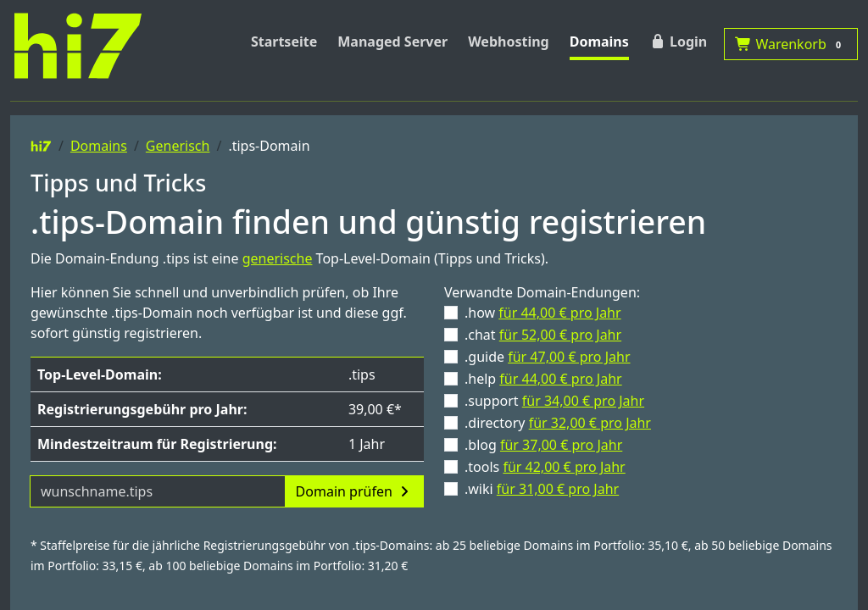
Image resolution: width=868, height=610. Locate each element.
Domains (599, 42)
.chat (543, 335)
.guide (548, 357)
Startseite (284, 42)
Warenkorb (791, 44)
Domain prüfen (354, 491)
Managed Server (392, 42)
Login (678, 42)
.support (554, 401)
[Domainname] (158, 491)
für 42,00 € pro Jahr (564, 467)
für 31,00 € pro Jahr (558, 489)
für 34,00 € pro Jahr (583, 401)
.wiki (542, 489)
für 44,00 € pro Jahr (559, 313)
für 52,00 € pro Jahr (560, 335)
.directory (558, 423)
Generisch (178, 146)
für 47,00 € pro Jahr (569, 357)
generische (278, 258)
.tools (545, 467)
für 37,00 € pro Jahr (561, 445)
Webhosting (509, 42)
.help (543, 379)
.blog (543, 445)
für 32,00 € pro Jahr (590, 423)
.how (543, 313)
